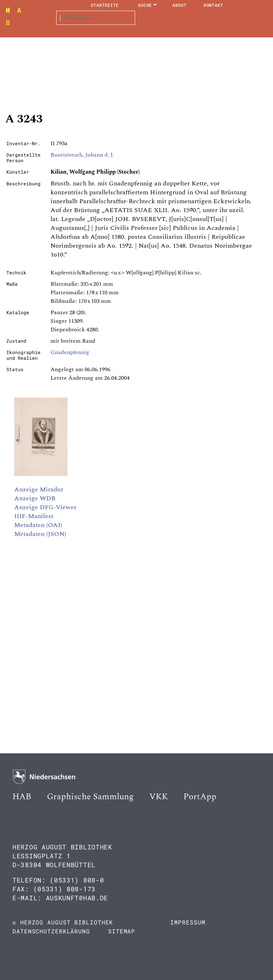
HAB (22, 797)
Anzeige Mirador (39, 489)
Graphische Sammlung (90, 797)
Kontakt (213, 5)
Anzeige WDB (35, 498)
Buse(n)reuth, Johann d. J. (82, 155)
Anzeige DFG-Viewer (45, 507)
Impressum (188, 922)
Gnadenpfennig (70, 352)
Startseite (105, 5)
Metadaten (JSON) (40, 534)
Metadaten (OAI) (38, 525)
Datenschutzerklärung (51, 931)
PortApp (200, 797)
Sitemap (122, 931)
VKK (159, 797)
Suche (145, 5)
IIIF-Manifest (34, 516)
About (180, 5)
